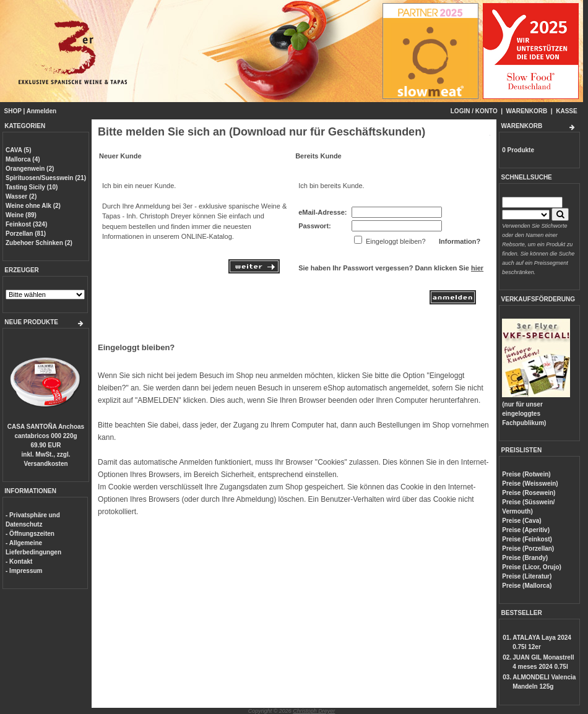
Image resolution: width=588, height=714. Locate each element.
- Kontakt (19, 561)
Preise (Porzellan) (528, 548)
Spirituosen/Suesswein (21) (46, 178)
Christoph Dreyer (314, 711)
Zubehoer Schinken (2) (39, 243)
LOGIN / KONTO (474, 111)
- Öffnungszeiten (30, 534)
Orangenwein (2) (30, 169)
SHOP (13, 111)
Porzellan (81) (26, 234)
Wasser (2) (21, 196)
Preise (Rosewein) (529, 493)
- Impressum (24, 571)
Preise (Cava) (521, 521)
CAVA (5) (18, 150)
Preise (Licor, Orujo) (532, 567)
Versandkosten (45, 464)
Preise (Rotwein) (526, 474)
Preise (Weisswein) (530, 484)
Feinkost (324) (26, 224)
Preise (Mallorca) (527, 586)
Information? (460, 241)
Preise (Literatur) (527, 576)
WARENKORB (527, 111)
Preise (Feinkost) (527, 539)
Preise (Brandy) (525, 558)
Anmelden (41, 111)
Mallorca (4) (23, 159)
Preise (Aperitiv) (526, 530)
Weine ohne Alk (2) (33, 206)
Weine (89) (21, 215)
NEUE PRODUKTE (31, 322)
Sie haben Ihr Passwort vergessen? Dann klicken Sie (391, 268)
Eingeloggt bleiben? (136, 347)
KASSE (566, 111)
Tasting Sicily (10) (32, 187)
